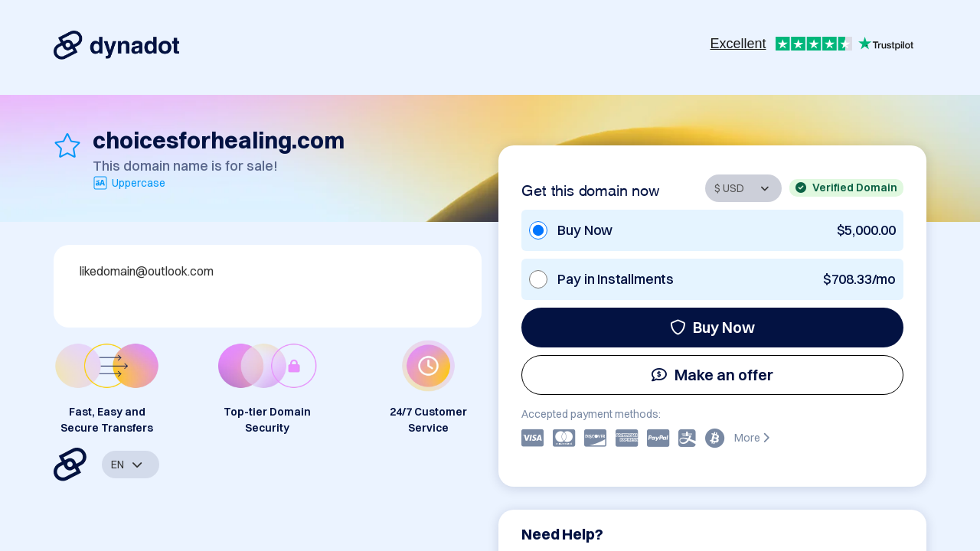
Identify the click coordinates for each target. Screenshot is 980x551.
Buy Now (712, 327)
